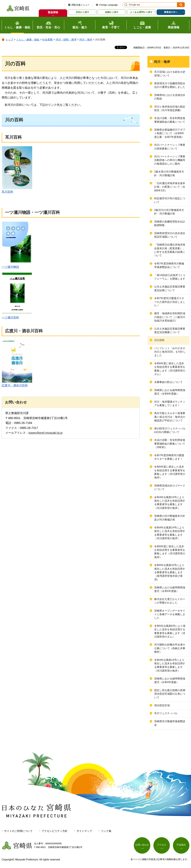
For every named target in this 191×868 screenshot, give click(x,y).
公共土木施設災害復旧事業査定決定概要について (170, 330)
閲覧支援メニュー (81, 5)
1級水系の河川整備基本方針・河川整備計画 (169, 173)
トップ (9, 40)
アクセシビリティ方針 (55, 831)
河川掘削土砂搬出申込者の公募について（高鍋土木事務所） (170, 648)
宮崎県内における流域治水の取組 (170, 97)
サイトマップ (84, 831)
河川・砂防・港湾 (66, 40)
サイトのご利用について (18, 831)
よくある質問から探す (141, 12)
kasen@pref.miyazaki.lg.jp (46, 433)
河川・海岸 (86, 40)
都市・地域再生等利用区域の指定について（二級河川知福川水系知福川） (170, 317)
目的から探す (83, 12)
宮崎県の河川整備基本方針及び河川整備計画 (170, 518)
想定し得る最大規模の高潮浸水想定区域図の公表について (170, 694)
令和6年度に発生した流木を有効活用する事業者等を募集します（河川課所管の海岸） (170, 472)
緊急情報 (53, 12)
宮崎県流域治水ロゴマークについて (170, 487)
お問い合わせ (142, 845)
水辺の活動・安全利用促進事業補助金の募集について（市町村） (170, 444)
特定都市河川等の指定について (170, 200)
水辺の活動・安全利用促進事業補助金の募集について (170, 120)
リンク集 (106, 831)
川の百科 (159, 340)
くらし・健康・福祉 (28, 40)
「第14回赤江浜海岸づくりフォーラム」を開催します (170, 277)
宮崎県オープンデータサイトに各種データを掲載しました (170, 614)
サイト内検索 (125, 5)
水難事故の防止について (168, 382)
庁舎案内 (181, 845)
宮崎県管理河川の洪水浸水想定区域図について (170, 235)
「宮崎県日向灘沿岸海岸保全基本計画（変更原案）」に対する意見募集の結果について (170, 250)
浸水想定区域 (162, 705)
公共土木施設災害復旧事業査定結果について (170, 288)
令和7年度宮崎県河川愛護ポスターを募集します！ (169, 457)
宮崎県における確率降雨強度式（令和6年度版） (170, 392)
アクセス (162, 845)
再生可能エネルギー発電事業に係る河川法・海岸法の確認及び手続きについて (170, 417)
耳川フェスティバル (166, 713)
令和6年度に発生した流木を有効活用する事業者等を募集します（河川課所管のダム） (170, 369)
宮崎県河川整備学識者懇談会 (170, 723)
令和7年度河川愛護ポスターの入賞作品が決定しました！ (170, 302)
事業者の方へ (171, 12)
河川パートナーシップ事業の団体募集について (170, 147)
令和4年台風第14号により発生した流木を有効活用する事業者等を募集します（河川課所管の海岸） (170, 503)
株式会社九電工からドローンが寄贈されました (170, 601)
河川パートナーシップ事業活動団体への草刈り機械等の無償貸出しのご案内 (170, 160)
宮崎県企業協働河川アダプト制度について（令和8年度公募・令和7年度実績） (170, 133)
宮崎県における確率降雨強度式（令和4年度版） (170, 680)
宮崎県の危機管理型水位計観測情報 (170, 223)
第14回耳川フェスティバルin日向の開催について (170, 430)
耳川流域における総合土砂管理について (170, 74)
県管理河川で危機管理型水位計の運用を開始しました (170, 85)
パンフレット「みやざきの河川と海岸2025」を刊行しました (170, 352)
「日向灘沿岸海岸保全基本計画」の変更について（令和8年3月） (170, 187)
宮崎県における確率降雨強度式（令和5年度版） (170, 589)
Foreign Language (108, 5)
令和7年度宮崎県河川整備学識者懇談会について (169, 265)
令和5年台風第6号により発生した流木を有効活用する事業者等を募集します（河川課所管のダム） (170, 631)
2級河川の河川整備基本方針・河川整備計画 (169, 212)
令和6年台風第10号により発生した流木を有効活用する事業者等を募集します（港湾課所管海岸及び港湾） (170, 572)
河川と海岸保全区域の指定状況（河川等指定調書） (170, 108)
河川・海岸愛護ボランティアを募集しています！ (170, 404)
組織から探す (112, 12)
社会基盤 (47, 40)
